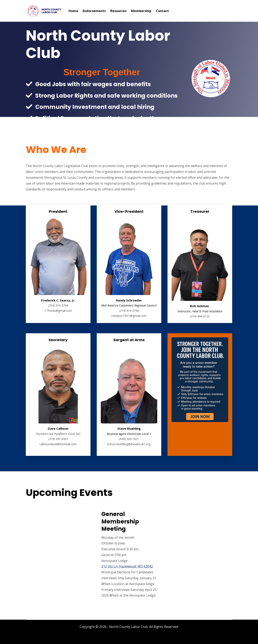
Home (73, 11)
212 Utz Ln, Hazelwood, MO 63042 (127, 566)
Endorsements (94, 11)
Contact (162, 11)
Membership (141, 11)
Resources (118, 11)
